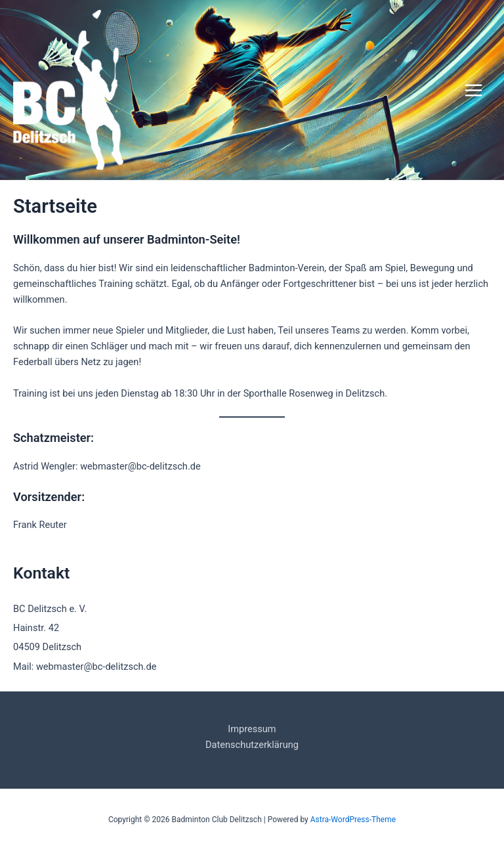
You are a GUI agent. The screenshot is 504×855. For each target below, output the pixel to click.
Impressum (252, 729)
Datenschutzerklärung (252, 745)
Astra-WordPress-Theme (353, 820)
